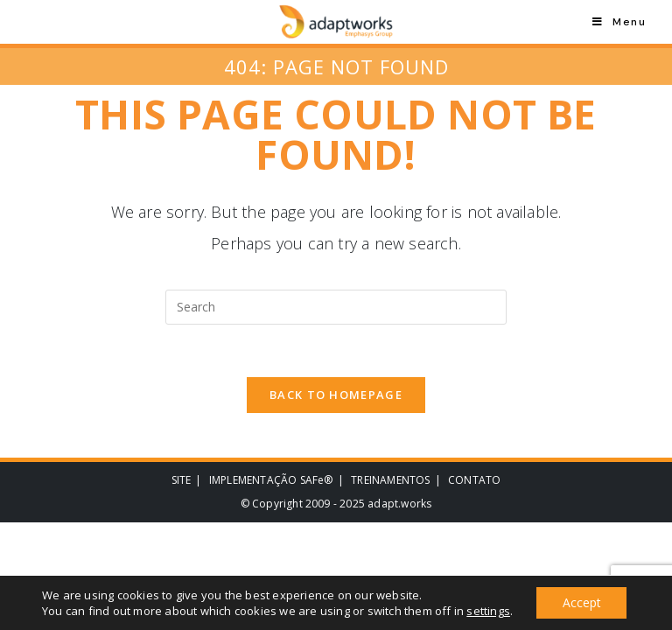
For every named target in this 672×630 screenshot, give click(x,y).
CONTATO (474, 481)
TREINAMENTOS (390, 481)
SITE (182, 481)
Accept (582, 602)
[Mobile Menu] (619, 22)
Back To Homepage (336, 395)
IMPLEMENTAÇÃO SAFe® (271, 481)
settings (488, 611)
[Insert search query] (336, 307)
